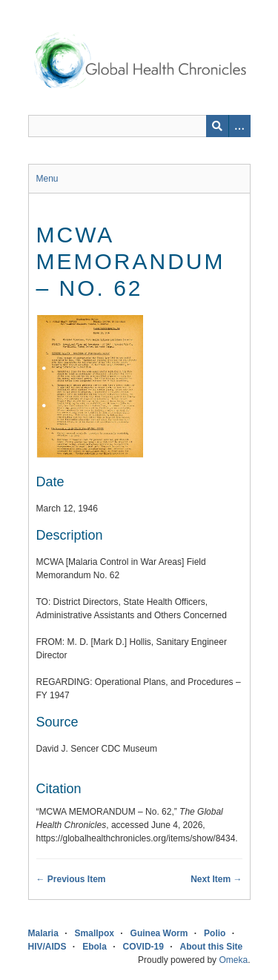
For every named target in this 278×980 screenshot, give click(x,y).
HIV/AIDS (47, 947)
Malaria (43, 933)
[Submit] (217, 126)
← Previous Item (71, 879)
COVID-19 (143, 947)
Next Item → (216, 879)
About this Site (212, 947)
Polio (215, 933)
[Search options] (239, 126)
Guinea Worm (159, 933)
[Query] (139, 126)
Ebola (95, 947)
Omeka (233, 960)
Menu (47, 179)
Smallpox (95, 933)
